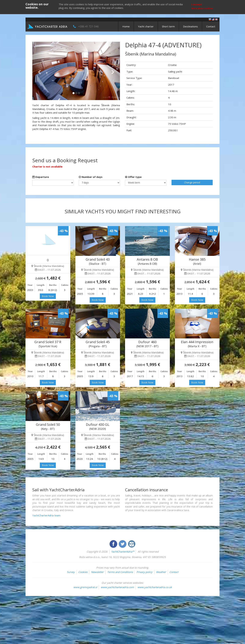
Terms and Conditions (120, 572)
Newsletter (97, 572)
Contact (211, 26)
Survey (71, 572)
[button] (39, 71)
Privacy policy (144, 572)
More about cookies (202, 8)
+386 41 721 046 (88, 26)
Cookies (83, 572)
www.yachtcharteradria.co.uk (155, 587)
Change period (192, 182)
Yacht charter (146, 26)
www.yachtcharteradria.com (117, 587)
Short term (168, 26)
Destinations (190, 26)
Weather (161, 572)
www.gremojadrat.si (85, 587)
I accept (197, 4)
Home (126, 26)
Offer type (133, 177)
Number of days (91, 177)
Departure (41, 177)
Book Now (48, 296)
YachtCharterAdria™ (123, 552)
